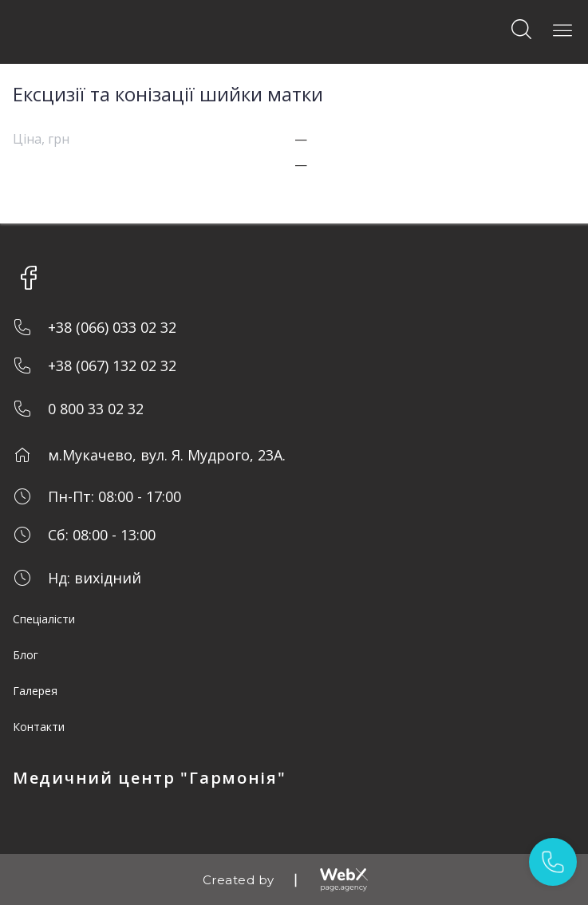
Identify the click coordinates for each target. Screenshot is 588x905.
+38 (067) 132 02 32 (112, 366)
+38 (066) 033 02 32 (112, 327)
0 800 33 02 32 (96, 409)
